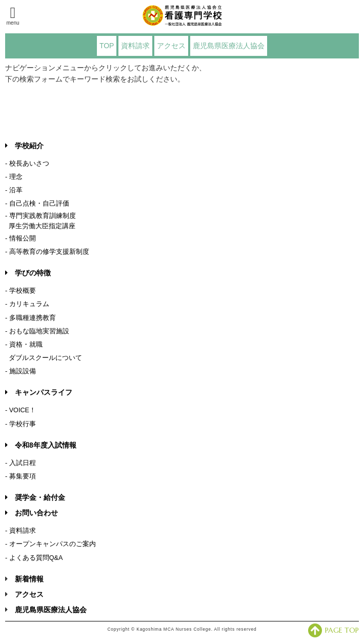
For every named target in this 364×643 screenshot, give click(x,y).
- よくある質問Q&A (34, 558)
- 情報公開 (21, 238)
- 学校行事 (21, 424)
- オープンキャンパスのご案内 (50, 544)
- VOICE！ (21, 410)
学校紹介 (24, 146)
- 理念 (14, 177)
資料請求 (135, 46)
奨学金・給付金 (35, 497)
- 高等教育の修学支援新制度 (47, 252)
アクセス (171, 46)
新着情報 (29, 579)
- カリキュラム (27, 304)
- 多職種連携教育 (31, 318)
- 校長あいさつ (27, 164)
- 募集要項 (21, 476)
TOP (107, 46)
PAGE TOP (333, 630)
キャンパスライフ (39, 392)
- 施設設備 (21, 371)
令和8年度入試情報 (41, 445)
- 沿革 (14, 190)
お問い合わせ (32, 513)
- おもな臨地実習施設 (37, 331)
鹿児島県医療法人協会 (229, 46)
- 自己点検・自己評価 (37, 204)
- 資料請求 (21, 531)
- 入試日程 (21, 463)
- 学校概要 (21, 291)
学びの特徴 (28, 273)
